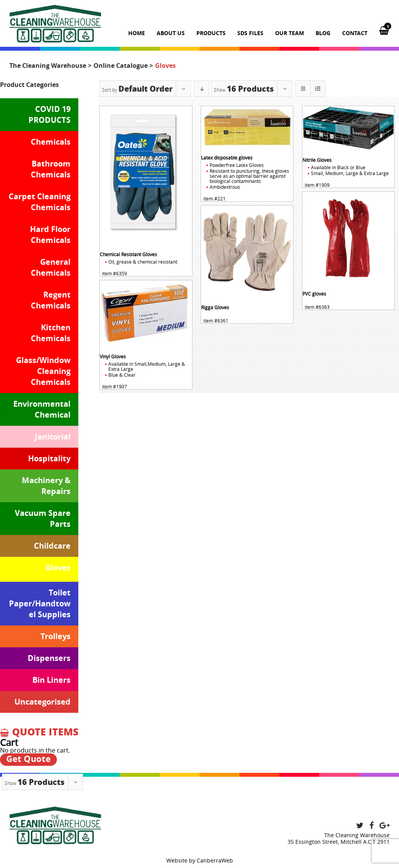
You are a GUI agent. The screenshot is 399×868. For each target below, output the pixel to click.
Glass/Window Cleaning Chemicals (43, 371)
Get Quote (28, 759)
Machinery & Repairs (46, 486)
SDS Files (250, 33)
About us (171, 33)
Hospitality (49, 458)
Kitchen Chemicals (51, 333)
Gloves (58, 568)
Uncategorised (42, 702)
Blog (323, 33)
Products (211, 33)
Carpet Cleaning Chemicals (40, 202)
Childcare (52, 546)
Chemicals (51, 142)
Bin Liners (51, 680)
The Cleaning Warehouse (48, 66)
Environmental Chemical (42, 409)
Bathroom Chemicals (51, 169)
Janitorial (53, 437)
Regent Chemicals (51, 300)
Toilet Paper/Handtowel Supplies (40, 603)
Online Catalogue (121, 66)
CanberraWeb (215, 860)
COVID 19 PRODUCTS (49, 114)
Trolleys (56, 636)
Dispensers (49, 658)
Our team (290, 33)
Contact (355, 33)
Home (137, 33)
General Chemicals (51, 267)
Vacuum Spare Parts (43, 518)
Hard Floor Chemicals (50, 235)
